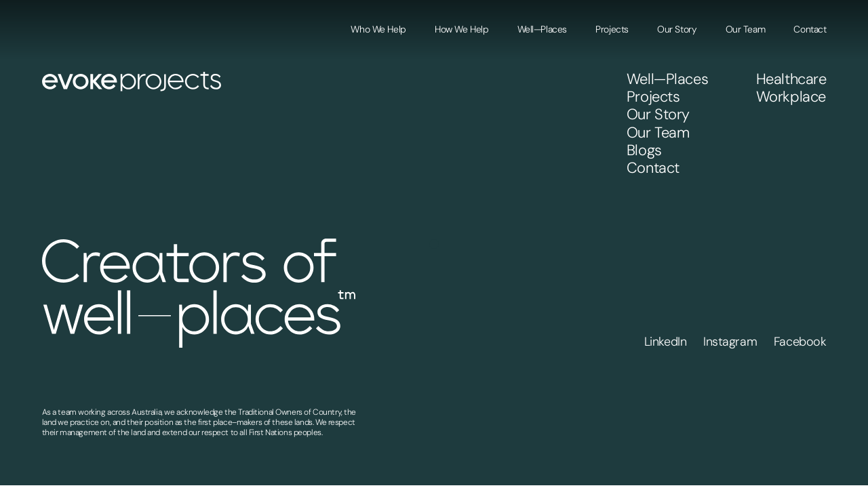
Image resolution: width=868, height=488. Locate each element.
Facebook (800, 342)
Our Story (677, 29)
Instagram (730, 342)
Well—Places (542, 29)
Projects (612, 29)
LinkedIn (666, 342)
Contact (810, 29)
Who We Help (378, 29)
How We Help (461, 29)
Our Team (746, 29)
